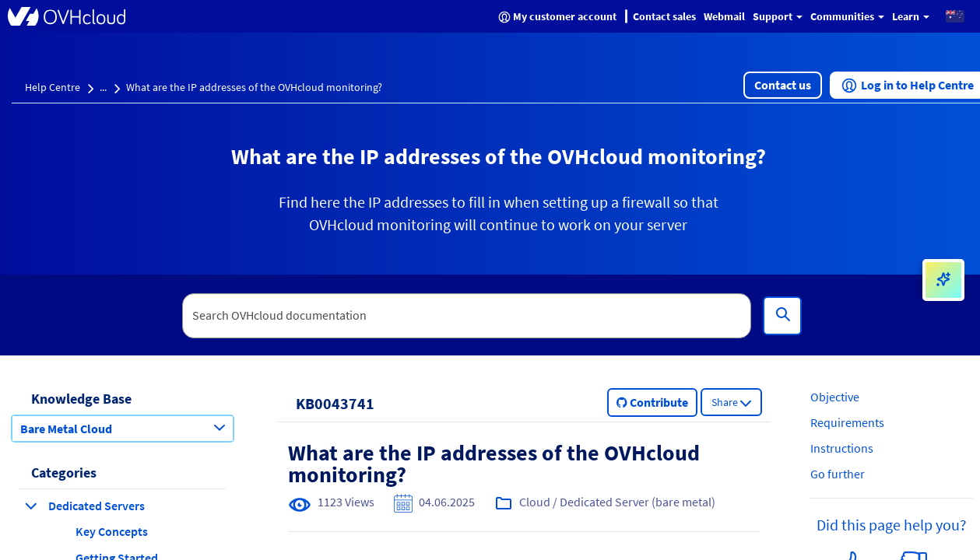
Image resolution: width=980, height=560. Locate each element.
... (103, 87)
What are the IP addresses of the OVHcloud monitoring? (254, 87)
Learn (911, 16)
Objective (835, 397)
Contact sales (664, 16)
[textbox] (467, 316)
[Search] (782, 316)
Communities (847, 16)
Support (778, 16)
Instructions (842, 448)
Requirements (847, 422)
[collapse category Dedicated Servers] (31, 506)
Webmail (724, 16)
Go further (838, 474)
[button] (955, 16)
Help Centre (53, 87)
